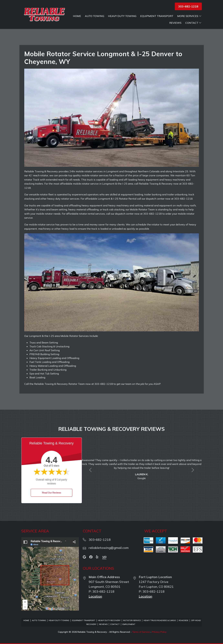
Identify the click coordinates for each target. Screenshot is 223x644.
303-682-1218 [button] (188, 6)
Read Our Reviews (52, 493)
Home (77, 16)
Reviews (175, 23)
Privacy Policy (159, 632)
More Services (189, 16)
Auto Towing (95, 16)
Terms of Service (141, 632)
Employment (129, 624)
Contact (193, 23)
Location (95, 596)
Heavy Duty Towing (122, 16)
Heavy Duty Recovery (109, 620)
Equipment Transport (157, 16)
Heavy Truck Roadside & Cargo (160, 620)
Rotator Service (132, 620)
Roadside (184, 620)
